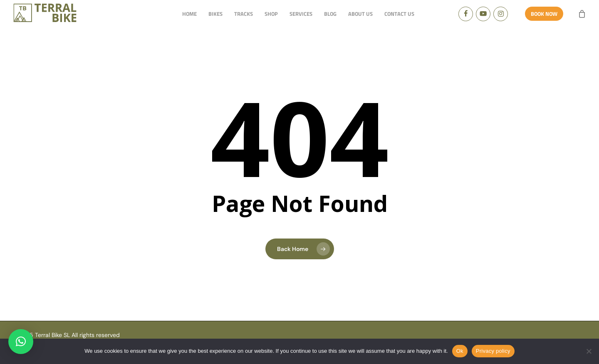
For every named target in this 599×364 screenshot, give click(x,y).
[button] (21, 342)
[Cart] (582, 14)
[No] (589, 351)
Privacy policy (493, 351)
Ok (460, 351)
